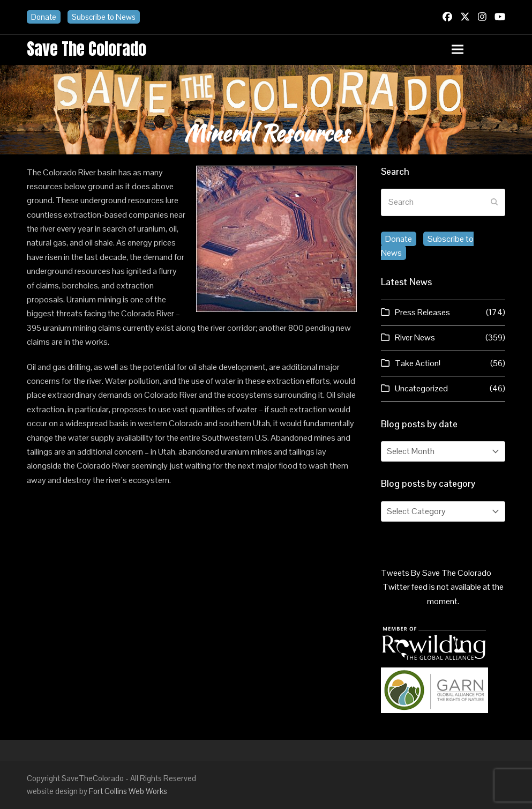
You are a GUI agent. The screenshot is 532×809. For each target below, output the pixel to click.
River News (415, 337)
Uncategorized (421, 388)
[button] (478, 50)
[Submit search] (494, 202)
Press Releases (422, 312)
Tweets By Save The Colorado (436, 573)
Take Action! (418, 363)
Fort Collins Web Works (128, 791)
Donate (44, 17)
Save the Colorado (87, 49)
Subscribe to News (104, 17)
